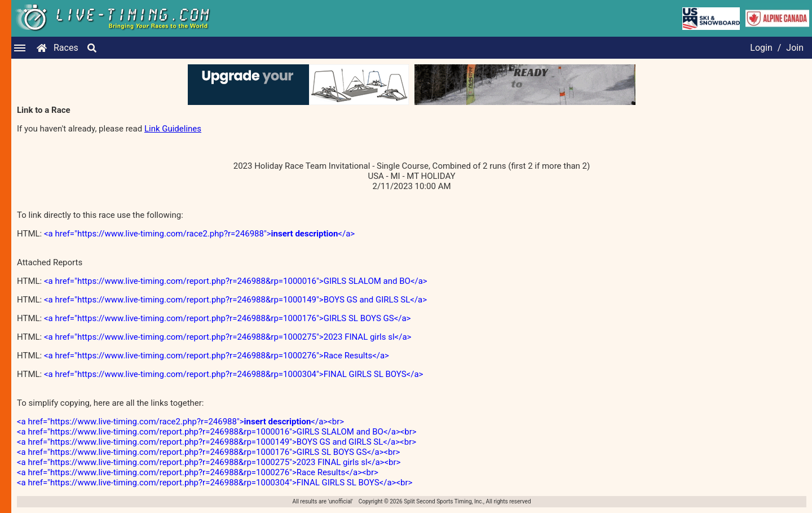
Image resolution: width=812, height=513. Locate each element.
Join (795, 48)
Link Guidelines (173, 129)
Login (761, 48)
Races (66, 48)
